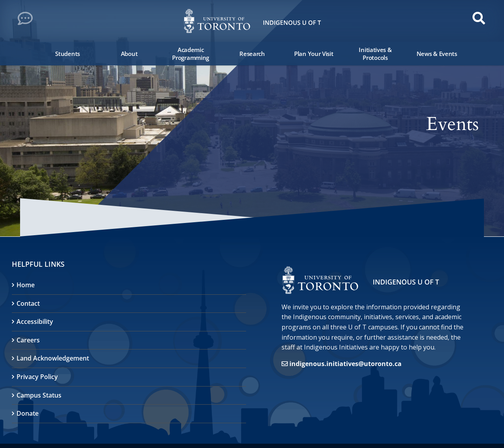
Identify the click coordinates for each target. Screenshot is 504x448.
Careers (28, 340)
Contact (28, 303)
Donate (28, 413)
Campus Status (39, 395)
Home (26, 285)
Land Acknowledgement (53, 358)
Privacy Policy (37, 377)
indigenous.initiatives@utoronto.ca (346, 364)
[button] (28, 20)
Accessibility (35, 322)
